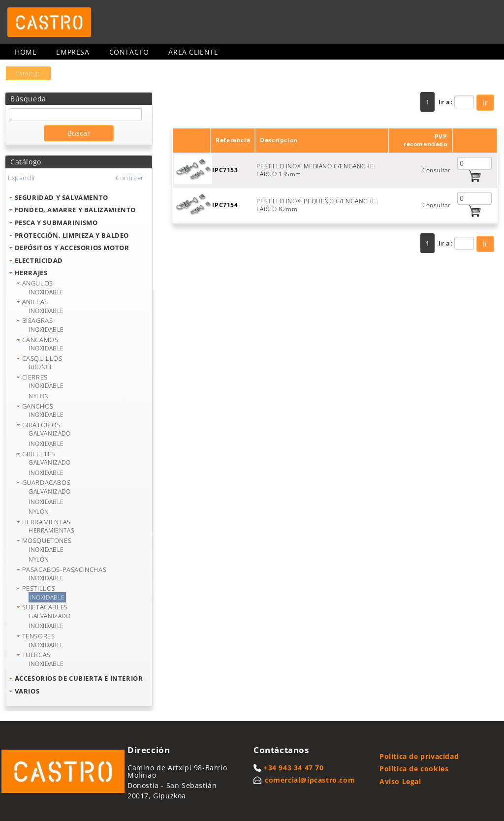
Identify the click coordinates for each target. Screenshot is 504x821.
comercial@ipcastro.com (310, 780)
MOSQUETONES (47, 540)
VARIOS (27, 691)
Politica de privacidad (419, 756)
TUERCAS (36, 655)
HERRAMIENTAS (47, 522)
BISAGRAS (38, 320)
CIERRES (35, 377)
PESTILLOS (39, 588)
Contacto (129, 52)
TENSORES (39, 636)
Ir (485, 103)
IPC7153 (225, 170)
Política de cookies (414, 769)
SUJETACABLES (45, 607)
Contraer (130, 178)
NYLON (39, 396)
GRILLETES (39, 454)
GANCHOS (38, 406)
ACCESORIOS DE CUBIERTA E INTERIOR (79, 678)
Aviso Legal (400, 781)
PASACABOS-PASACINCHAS (64, 569)
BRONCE (41, 367)
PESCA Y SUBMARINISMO (56, 222)
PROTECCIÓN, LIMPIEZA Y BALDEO (72, 235)
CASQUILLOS (42, 358)
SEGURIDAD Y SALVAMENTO (62, 197)
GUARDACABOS (47, 482)
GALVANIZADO (50, 433)
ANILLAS (35, 302)
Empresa (73, 52)
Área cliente (193, 52)
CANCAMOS (40, 340)
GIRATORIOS (42, 425)
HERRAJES (31, 273)
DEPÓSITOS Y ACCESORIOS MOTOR (72, 248)
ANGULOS (38, 283)
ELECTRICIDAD (39, 260)
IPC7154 (225, 205)
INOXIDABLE (46, 292)
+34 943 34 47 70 (294, 768)
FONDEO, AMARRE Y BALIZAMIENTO (75, 210)
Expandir (22, 178)
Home (26, 52)
